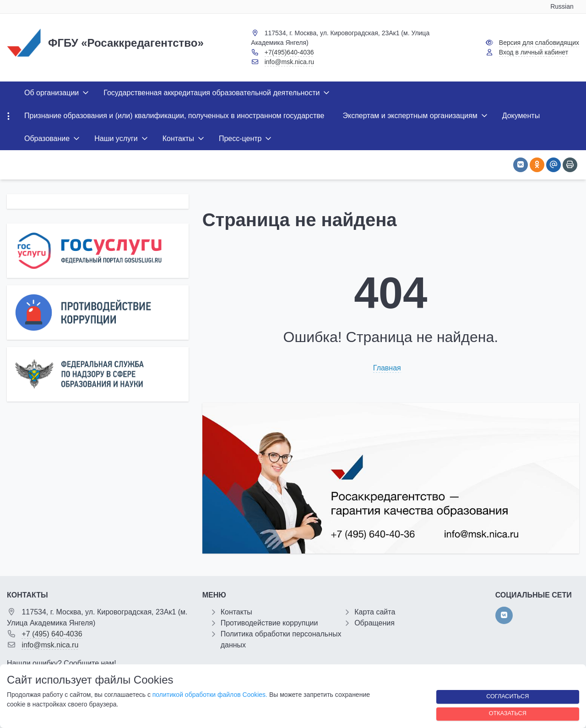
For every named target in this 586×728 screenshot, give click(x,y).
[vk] (504, 615)
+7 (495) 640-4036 (52, 634)
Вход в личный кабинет (534, 52)
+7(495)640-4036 (289, 52)
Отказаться (508, 713)
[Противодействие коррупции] (98, 312)
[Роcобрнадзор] (98, 374)
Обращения (374, 623)
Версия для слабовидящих (539, 43)
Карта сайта (375, 612)
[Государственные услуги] (98, 251)
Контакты (236, 612)
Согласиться (507, 696)
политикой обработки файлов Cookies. (210, 695)
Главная (387, 368)
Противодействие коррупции (269, 623)
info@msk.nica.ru (289, 62)
